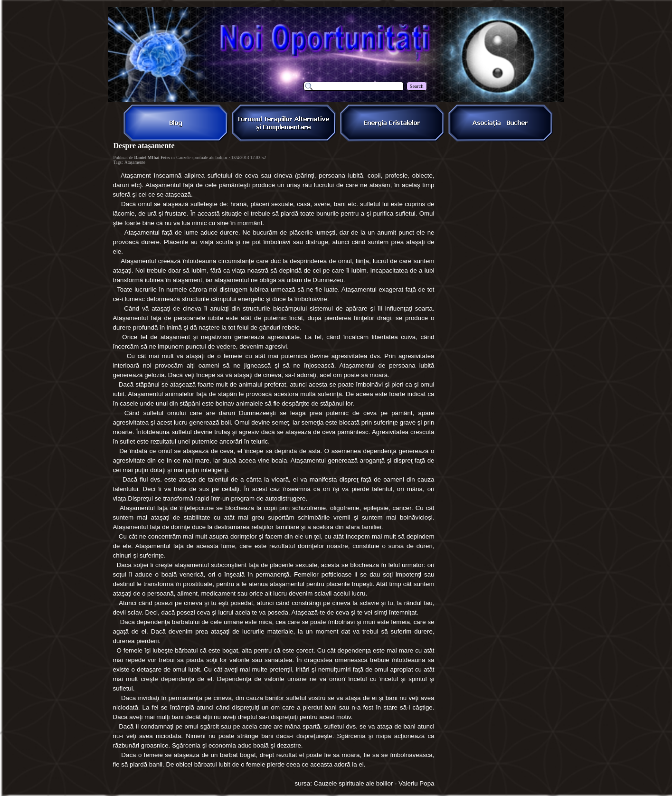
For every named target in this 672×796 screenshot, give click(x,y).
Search (417, 86)
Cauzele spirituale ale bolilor (202, 158)
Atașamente (135, 162)
